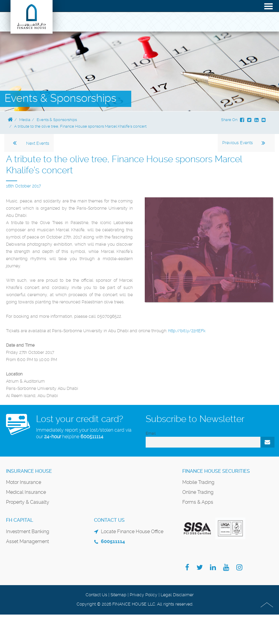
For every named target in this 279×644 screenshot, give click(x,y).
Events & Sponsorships (57, 120)
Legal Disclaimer (177, 595)
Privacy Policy (144, 595)
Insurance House (29, 471)
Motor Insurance (24, 482)
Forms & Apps (198, 502)
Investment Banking (28, 532)
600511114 (92, 437)
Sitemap (118, 595)
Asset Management (27, 541)
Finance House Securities (216, 471)
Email (151, 433)
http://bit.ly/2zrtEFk (187, 331)
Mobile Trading (198, 482)
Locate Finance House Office (132, 532)
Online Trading (198, 492)
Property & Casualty (28, 502)
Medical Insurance (26, 492)
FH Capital (20, 520)
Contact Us (96, 595)
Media (25, 120)
